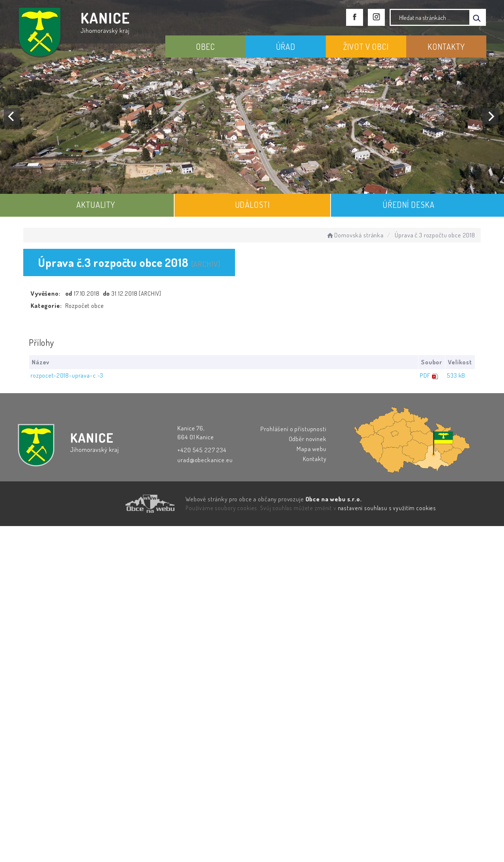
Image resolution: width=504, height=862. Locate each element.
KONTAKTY (446, 47)
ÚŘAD (286, 47)
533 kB (456, 375)
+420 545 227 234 (202, 450)
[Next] (490, 116)
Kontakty (315, 459)
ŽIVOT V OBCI (366, 47)
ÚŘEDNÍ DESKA (408, 205)
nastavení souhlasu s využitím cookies (387, 508)
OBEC (205, 47)
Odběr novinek (308, 439)
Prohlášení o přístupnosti (293, 429)
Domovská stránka (355, 235)
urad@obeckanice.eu (205, 460)
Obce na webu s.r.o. (334, 499)
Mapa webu (312, 449)
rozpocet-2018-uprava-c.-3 (67, 375)
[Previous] (12, 116)
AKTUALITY (96, 205)
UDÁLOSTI (253, 205)
